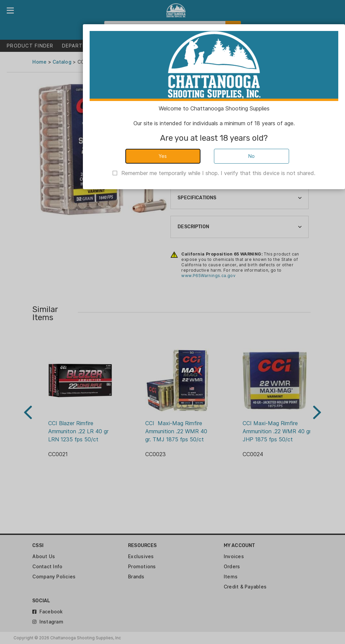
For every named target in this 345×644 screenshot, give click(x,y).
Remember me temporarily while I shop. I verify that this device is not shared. (218, 173)
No (252, 156)
